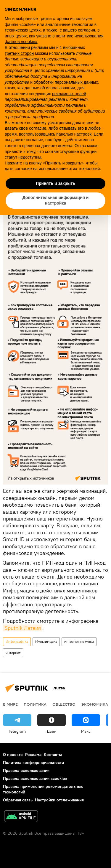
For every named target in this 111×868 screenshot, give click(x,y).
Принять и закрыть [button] (55, 183)
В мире (10, 704)
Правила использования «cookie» (35, 778)
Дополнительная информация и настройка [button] (56, 200)
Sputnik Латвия (23, 628)
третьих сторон (19, 53)
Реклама (33, 755)
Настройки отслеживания (59, 800)
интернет (13, 653)
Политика (35, 704)
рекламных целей (69, 94)
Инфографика (17, 641)
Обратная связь (18, 800)
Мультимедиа (46, 641)
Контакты (53, 755)
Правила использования (26, 770)
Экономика (95, 704)
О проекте (13, 755)
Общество (64, 704)
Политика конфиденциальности (33, 762)
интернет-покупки (79, 641)
